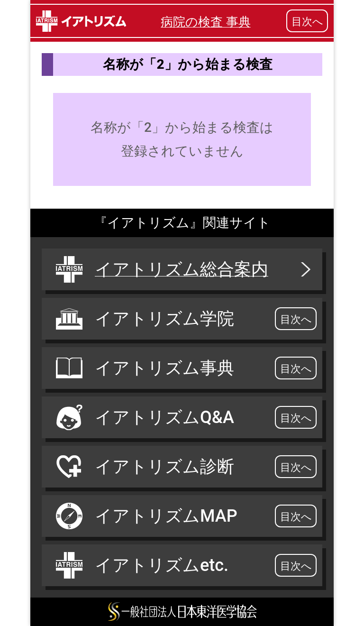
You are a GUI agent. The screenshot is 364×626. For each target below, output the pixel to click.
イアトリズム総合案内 (184, 269)
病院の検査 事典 (205, 22)
